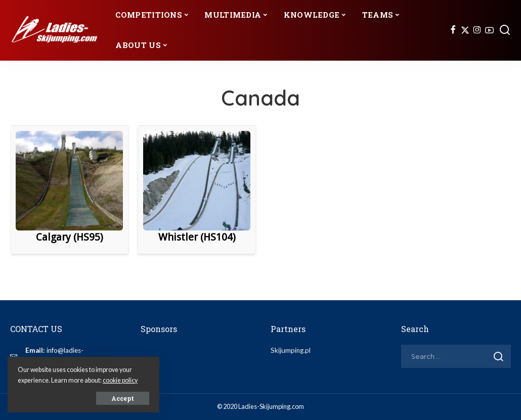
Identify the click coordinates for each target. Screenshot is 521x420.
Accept (123, 398)
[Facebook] (453, 30)
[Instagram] (477, 30)
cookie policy (120, 380)
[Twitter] (465, 30)
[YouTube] (489, 30)
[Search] (505, 30)
